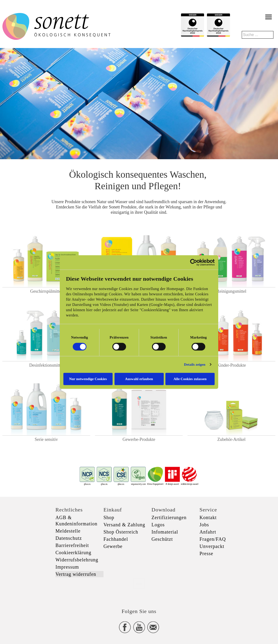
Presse (206, 553)
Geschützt (162, 539)
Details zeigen (195, 365)
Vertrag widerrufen (76, 574)
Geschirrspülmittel (46, 291)
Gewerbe (113, 546)
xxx (139, 583)
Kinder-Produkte (232, 365)
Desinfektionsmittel (46, 365)
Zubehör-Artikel (231, 439)
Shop (109, 517)
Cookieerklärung (73, 553)
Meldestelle (68, 531)
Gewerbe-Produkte (139, 439)
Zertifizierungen (169, 517)
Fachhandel (116, 539)
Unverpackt (212, 546)
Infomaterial (165, 532)
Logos (158, 525)
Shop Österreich (121, 532)
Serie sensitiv (46, 439)
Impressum (67, 567)
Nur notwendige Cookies (88, 379)
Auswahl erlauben (139, 379)
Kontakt (208, 517)
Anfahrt (208, 532)
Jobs (204, 525)
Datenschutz (69, 538)
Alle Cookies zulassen (190, 379)
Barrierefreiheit (72, 545)
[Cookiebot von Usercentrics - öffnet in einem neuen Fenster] (194, 262)
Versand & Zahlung (124, 525)
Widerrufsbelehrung (77, 560)
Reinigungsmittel (231, 291)
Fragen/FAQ (213, 539)
